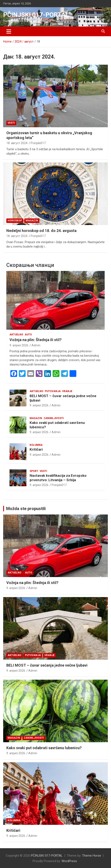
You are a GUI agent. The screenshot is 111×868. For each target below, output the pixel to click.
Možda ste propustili (26, 509)
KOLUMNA (36, 445)
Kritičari (36, 449)
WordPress (69, 861)
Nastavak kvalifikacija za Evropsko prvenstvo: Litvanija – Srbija (58, 478)
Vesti (11, 123)
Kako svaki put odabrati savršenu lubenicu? (44, 748)
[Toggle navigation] (9, 31)
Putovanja (53, 391)
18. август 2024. (17, 143)
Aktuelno (16, 335)
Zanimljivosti (54, 418)
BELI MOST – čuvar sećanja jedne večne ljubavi (47, 665)
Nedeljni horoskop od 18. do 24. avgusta (41, 231)
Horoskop (15, 221)
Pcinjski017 (38, 143)
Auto (28, 335)
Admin (36, 345)
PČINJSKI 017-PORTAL (36, 15)
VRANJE (67, 391)
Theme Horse (92, 856)
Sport (34, 471)
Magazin (32, 221)
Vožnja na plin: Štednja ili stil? (36, 340)
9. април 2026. (19, 345)
